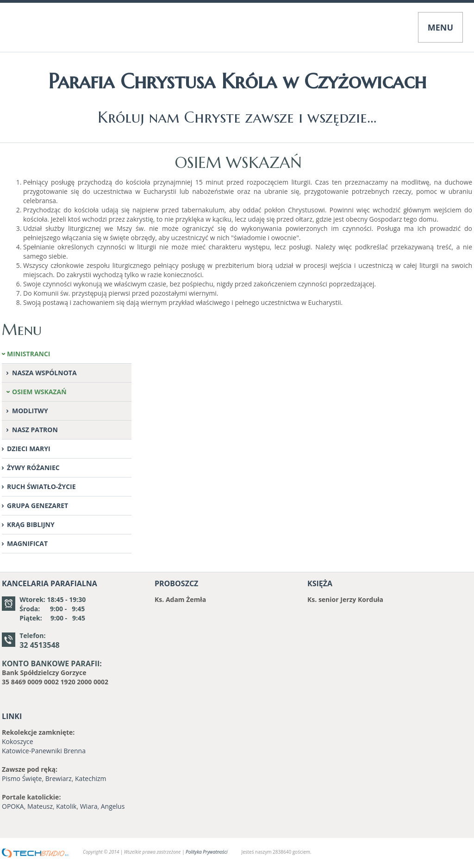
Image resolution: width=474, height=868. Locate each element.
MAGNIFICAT (27, 543)
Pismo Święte (22, 778)
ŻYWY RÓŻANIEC (33, 468)
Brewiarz (59, 778)
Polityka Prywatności (206, 852)
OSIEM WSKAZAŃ (39, 392)
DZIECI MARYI (29, 449)
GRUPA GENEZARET (37, 505)
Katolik (66, 806)
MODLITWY (30, 411)
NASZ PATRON (35, 430)
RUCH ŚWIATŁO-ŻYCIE (41, 487)
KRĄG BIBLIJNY (31, 524)
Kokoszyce (18, 741)
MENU (440, 27)
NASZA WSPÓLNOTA (44, 373)
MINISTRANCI (29, 354)
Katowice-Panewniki (32, 751)
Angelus (113, 806)
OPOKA (13, 806)
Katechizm (91, 778)
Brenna (75, 751)
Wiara (89, 806)
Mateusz (40, 806)
